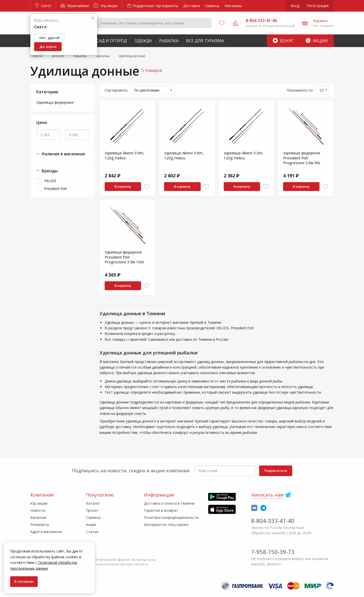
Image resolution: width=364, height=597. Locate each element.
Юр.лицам (106, 6)
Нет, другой (50, 38)
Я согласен (24, 581)
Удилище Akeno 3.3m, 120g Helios (243, 155)
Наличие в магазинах (61, 154)
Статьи (92, 532)
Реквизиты (40, 525)
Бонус (283, 41)
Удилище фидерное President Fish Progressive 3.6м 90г (302, 158)
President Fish (55, 189)
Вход (295, 6)
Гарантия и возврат (161, 510)
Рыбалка (169, 41)
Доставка (191, 6)
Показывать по (300, 90)
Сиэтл (43, 6)
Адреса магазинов (46, 532)
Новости (38, 510)
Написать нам (267, 495)
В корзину (123, 186)
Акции (317, 41)
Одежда (143, 41)
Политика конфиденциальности (171, 517)
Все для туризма (205, 41)
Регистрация (318, 6)
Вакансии (38, 517)
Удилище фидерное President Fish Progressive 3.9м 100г (124, 257)
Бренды (47, 171)
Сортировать (116, 90)
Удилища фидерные (55, 102)
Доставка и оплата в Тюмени (169, 503)
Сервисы (212, 6)
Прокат (92, 510)
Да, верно (48, 47)
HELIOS (50, 181)
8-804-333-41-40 (273, 521)
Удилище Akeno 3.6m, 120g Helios (184, 155)
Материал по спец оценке (166, 525)
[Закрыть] (93, 18)
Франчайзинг (75, 6)
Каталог (93, 503)
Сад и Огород (112, 41)
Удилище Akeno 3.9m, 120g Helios (124, 155)
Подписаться (276, 471)
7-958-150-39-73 (273, 552)
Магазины (233, 6)
